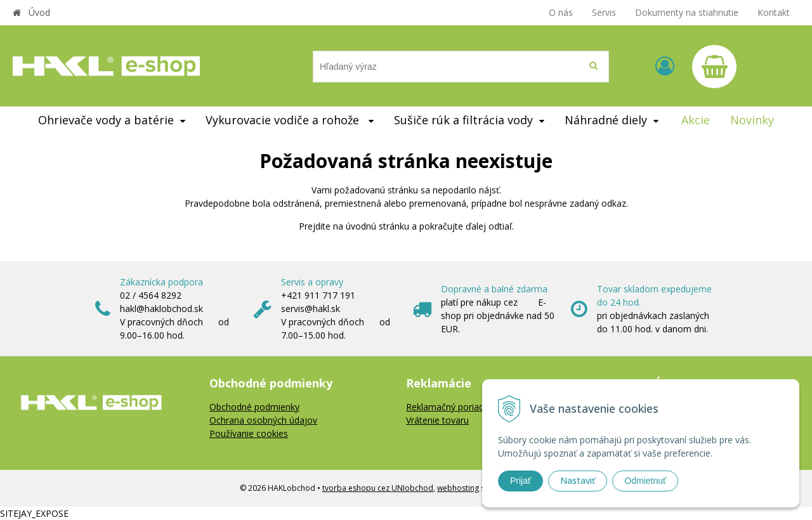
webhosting (458, 488)
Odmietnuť (645, 481)
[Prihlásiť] (665, 66)
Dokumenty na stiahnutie (687, 12)
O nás (561, 12)
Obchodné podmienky (254, 407)
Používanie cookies (249, 433)
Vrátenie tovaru (437, 420)
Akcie (696, 120)
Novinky (752, 120)
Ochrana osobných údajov (263, 420)
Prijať (521, 481)
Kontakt (774, 12)
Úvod (39, 12)
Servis (604, 12)
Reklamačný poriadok (450, 407)
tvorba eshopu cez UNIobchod (378, 488)
